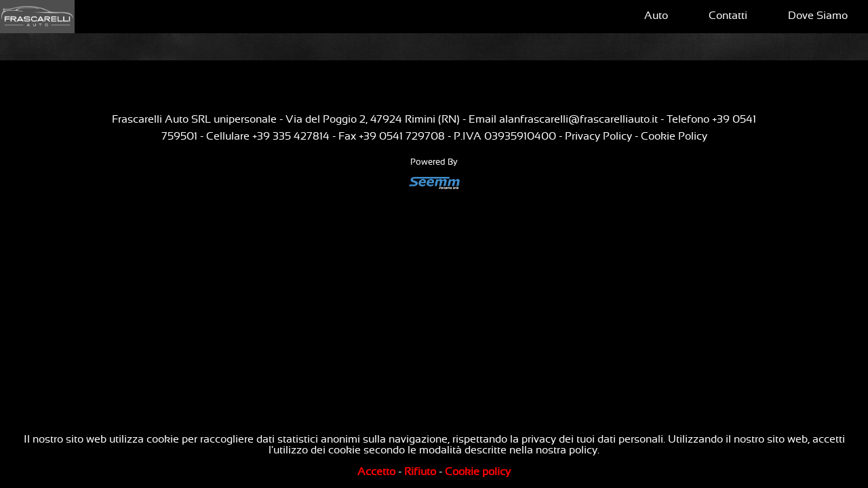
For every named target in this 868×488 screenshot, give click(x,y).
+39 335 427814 (291, 136)
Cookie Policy (674, 136)
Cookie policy (478, 472)
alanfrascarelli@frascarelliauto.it (578, 119)
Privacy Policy (598, 136)
